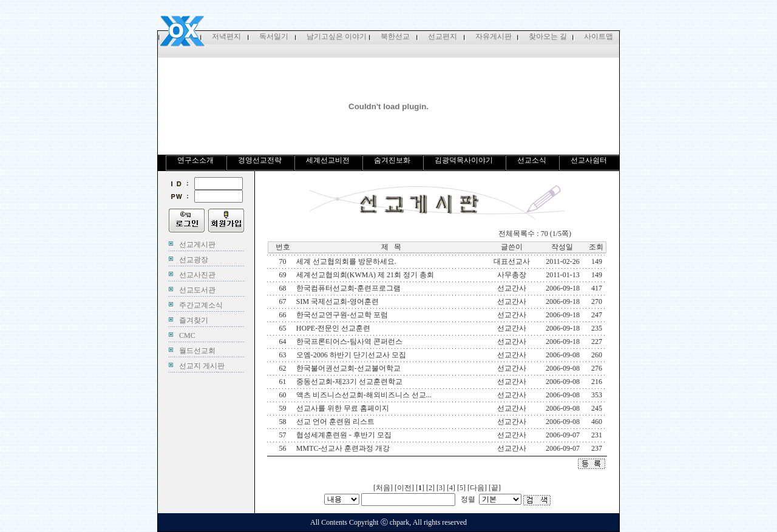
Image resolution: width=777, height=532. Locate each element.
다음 (477, 488)
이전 (404, 488)
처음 (383, 488)
